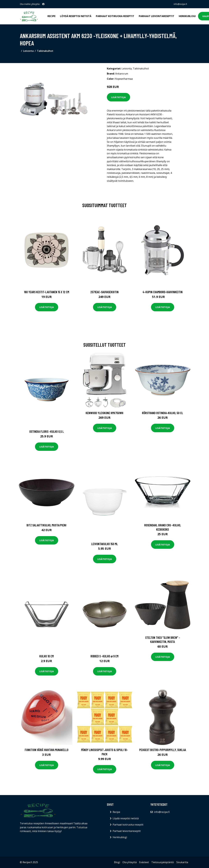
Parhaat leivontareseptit (156, 16)
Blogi (117, 862)
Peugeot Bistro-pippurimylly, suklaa (163, 750)
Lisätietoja (118, 97)
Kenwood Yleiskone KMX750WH (104, 413)
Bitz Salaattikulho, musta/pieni (46, 525)
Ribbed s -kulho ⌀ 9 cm (104, 656)
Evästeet (144, 862)
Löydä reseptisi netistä (76, 16)
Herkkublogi (187, 16)
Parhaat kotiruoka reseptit (115, 16)
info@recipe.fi (180, 4)
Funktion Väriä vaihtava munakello (47, 750)
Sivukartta (182, 862)
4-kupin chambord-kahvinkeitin (163, 292)
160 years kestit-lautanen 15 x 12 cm (47, 292)
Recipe (51, 16)
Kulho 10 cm (47, 656)
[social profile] (43, 4)
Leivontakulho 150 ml (105, 544)
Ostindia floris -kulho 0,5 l (47, 431)
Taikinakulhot (45, 51)
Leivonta (28, 51)
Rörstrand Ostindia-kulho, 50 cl (163, 413)
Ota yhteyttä (130, 862)
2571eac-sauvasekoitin (104, 292)
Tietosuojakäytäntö (163, 862)
